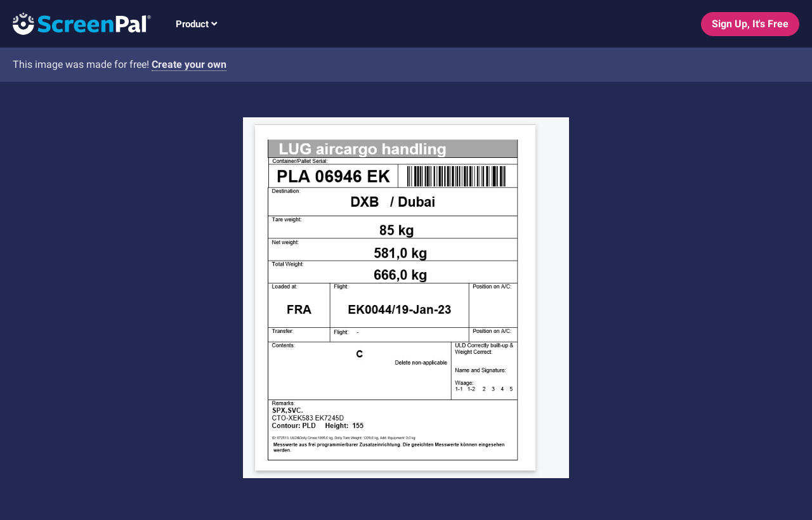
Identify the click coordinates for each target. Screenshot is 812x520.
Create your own (189, 64)
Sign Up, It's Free (750, 24)
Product (196, 24)
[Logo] (75, 23)
